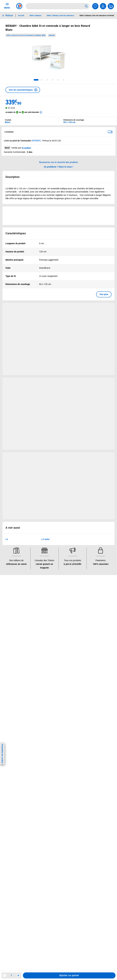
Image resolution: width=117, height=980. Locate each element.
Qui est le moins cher (87, 623)
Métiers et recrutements (88, 615)
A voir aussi (13, 528)
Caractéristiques (16, 233)
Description (12, 177)
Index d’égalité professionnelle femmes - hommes (53, 742)
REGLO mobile (48, 607)
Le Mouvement (86, 591)
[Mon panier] (111, 6)
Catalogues (11, 599)
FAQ (7, 679)
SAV (7, 683)
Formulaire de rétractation (54, 715)
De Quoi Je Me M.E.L (87, 619)
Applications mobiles (51, 623)
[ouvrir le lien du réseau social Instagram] (29, 767)
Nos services (49, 591)
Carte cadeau (47, 615)
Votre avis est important (53, 627)
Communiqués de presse (89, 627)
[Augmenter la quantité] (18, 975)
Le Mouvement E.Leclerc (88, 599)
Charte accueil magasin (52, 647)
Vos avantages (14, 591)
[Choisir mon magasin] (95, 6)
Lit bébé (45, 539)
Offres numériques (50, 631)
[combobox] (55, 6)
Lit (7, 539)
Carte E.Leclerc (12, 603)
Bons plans (10, 595)
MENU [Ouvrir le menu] (7, 6)
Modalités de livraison (51, 703)
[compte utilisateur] (103, 6)
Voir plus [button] (104, 294)
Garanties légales (49, 719)
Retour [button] (9, 15)
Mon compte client (14, 671)
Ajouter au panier (69, 975)
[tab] (36, 80)
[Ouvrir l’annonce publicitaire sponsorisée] (58, 216)
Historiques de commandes (18, 675)
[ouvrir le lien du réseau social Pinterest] (48, 767)
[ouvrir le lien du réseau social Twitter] (42, 767)
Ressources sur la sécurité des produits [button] (58, 162)
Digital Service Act (50, 730)
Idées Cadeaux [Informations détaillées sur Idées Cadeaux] (35, 16)
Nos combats (83, 603)
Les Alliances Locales (87, 611)
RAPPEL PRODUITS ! (55, 580)
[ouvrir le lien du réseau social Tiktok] (35, 767)
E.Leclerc (26, 148)
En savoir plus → (22, 783)
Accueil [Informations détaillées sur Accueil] (21, 16)
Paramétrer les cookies (2, 754)
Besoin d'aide (13, 667)
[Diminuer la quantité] (5, 975)
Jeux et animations (14, 611)
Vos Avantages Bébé (15, 607)
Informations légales (53, 667)
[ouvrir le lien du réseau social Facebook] (23, 767)
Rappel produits (49, 734)
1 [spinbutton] (11, 975)
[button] (23, 90)
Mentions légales (49, 679)
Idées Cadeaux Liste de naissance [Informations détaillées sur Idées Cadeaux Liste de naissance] (60, 16)
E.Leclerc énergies (50, 599)
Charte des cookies (50, 699)
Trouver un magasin (86, 631)
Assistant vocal (48, 619)
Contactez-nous (13, 687)
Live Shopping (12, 615)
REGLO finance (48, 603)
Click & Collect (48, 595)
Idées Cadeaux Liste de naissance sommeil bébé (26, 35)
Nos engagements (85, 607)
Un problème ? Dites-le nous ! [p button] (58, 167)
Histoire (80, 595)
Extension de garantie (51, 611)
